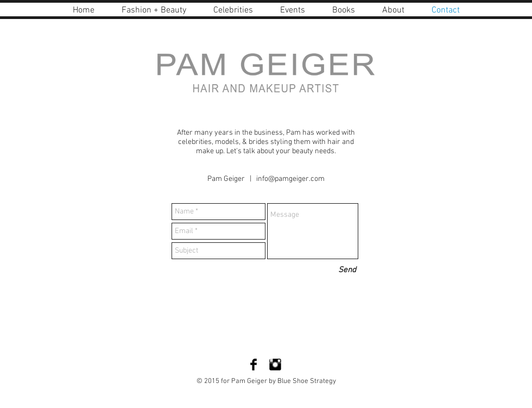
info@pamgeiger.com (290, 179)
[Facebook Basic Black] (254, 365)
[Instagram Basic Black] (275, 365)
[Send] (347, 270)
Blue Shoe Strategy (306, 381)
